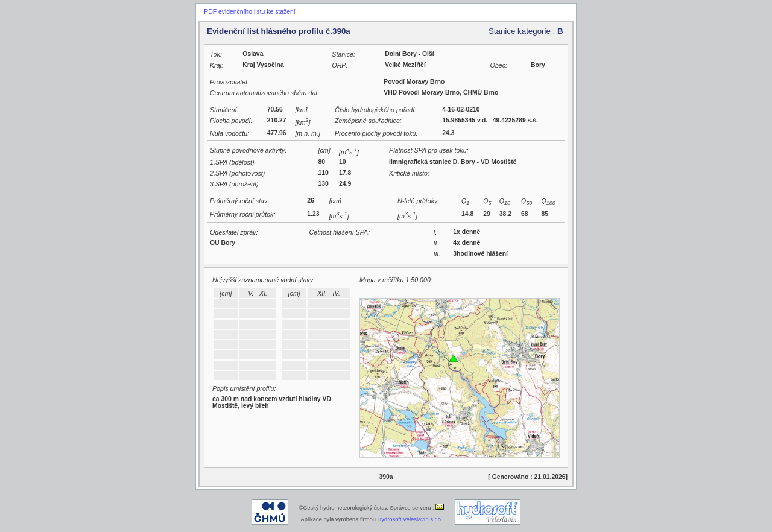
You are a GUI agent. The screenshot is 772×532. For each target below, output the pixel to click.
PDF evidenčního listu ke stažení (249, 12)
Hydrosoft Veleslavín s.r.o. (410, 519)
